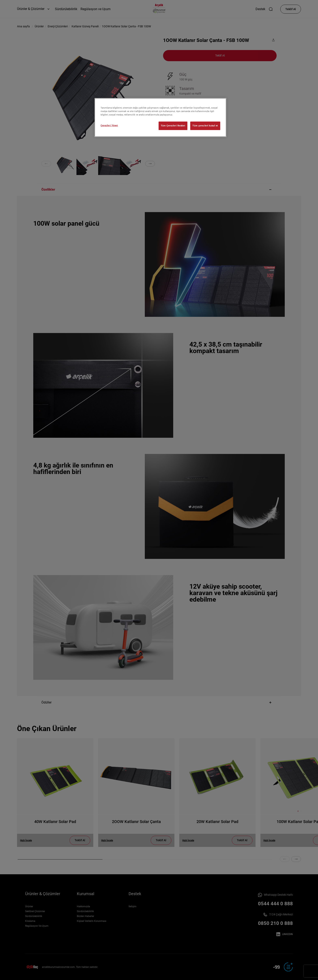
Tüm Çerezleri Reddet (173, 126)
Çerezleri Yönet (109, 125)
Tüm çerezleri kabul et (205, 126)
